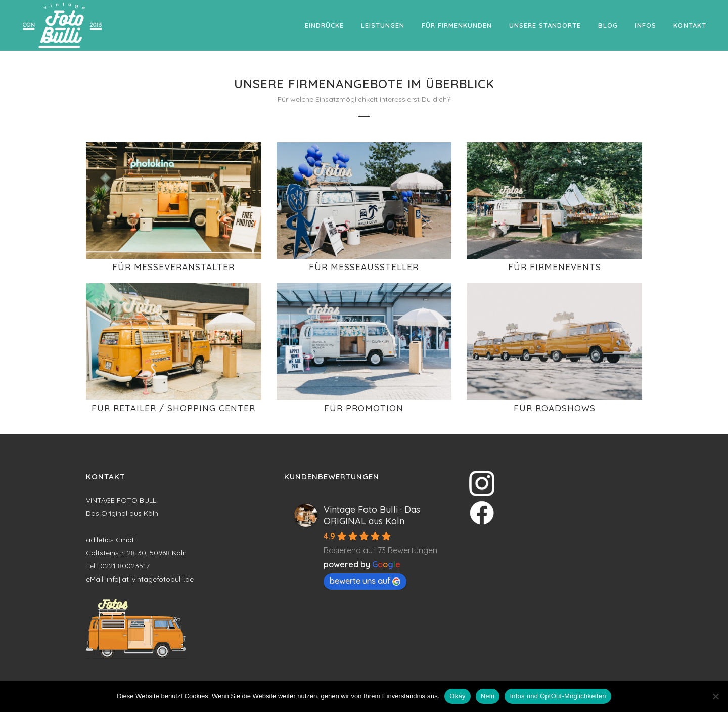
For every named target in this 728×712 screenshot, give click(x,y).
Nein (488, 696)
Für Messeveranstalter (173, 267)
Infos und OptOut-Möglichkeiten (558, 696)
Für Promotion (364, 408)
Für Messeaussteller (364, 267)
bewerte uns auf (365, 581)
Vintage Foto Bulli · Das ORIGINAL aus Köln (372, 515)
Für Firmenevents (555, 267)
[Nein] (715, 696)
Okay (457, 696)
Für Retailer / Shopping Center (173, 408)
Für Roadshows (555, 408)
